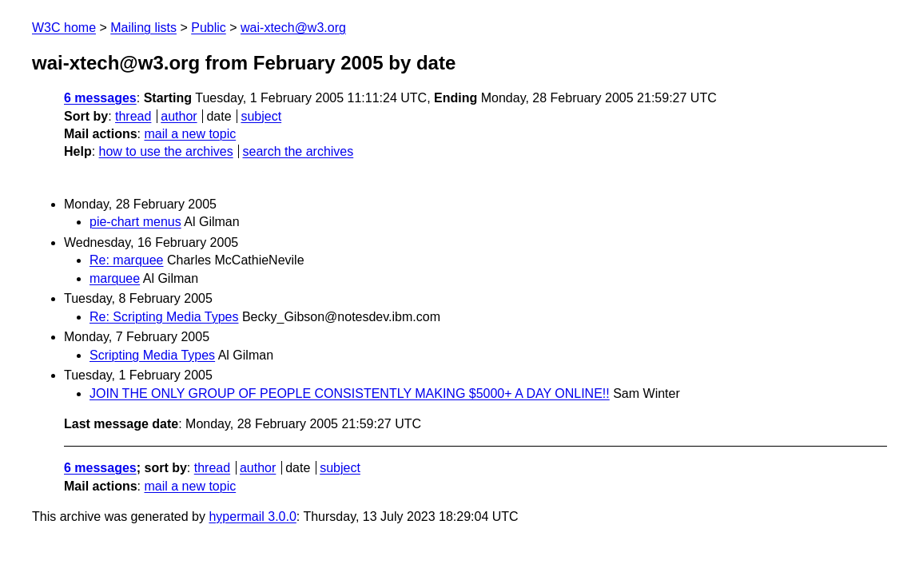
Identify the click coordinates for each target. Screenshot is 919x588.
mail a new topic (190, 134)
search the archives (298, 151)
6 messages (100, 98)
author (179, 116)
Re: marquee (127, 260)
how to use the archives (166, 151)
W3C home (64, 28)
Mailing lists (143, 28)
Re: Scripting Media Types (164, 317)
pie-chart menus (135, 222)
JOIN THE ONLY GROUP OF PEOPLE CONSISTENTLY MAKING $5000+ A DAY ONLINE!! (350, 393)
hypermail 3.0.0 (252, 516)
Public (209, 28)
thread (133, 116)
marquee (115, 278)
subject (261, 116)
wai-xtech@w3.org (293, 28)
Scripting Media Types (152, 355)
